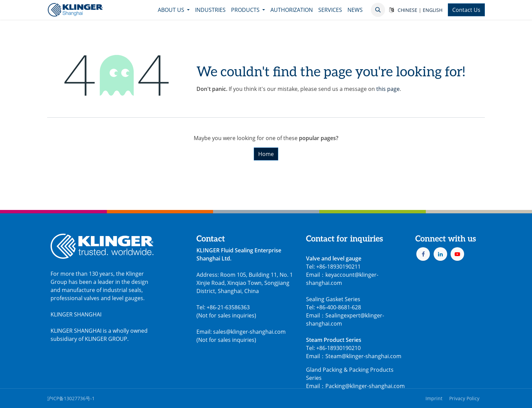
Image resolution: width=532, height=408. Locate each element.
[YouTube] (457, 254)
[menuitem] (174, 10)
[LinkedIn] (440, 254)
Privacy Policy (464, 398)
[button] (378, 10)
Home (266, 154)
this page (388, 89)
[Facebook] (423, 254)
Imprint (434, 398)
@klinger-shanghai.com (375, 386)
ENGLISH (433, 10)
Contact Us (466, 10)
